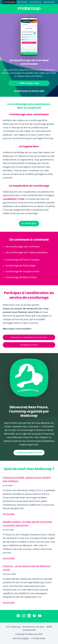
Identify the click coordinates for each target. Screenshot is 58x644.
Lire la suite (9, 514)
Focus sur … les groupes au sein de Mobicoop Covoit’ (27, 568)
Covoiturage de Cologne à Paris (22, 271)
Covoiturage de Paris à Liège (21, 266)
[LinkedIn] (29, 616)
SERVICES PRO (49, 2)
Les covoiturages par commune (22, 247)
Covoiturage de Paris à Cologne (22, 260)
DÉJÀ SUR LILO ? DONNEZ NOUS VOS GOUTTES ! (29, 337)
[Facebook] (18, 616)
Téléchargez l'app (29, 83)
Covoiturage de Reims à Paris (21, 277)
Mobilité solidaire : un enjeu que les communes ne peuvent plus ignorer (27, 524)
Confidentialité (38, 638)
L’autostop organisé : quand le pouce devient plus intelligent (27, 479)
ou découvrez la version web (29, 91)
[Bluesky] (34, 616)
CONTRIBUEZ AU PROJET (29, 345)
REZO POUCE (22, 2)
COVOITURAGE (9, 2)
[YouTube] (40, 616)
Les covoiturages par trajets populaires (26, 252)
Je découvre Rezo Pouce (29, 452)
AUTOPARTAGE (36, 2)
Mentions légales (21, 638)
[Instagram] (24, 616)
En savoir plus (29, 223)
